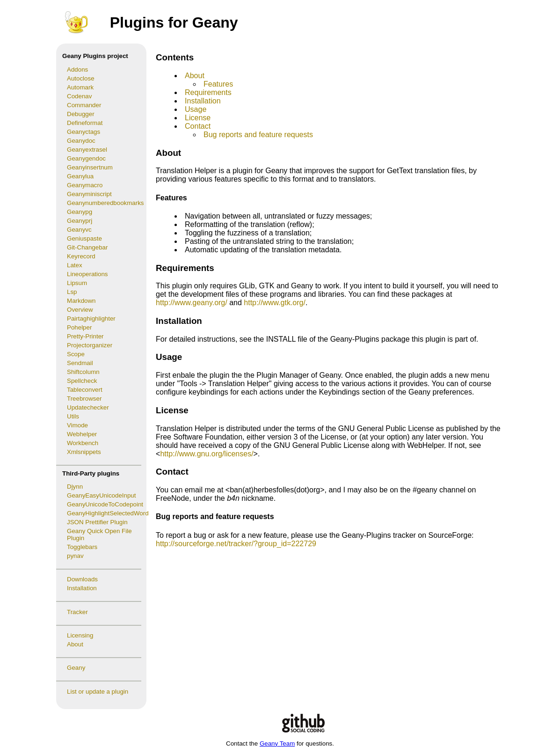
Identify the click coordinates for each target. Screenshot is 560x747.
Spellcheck (82, 381)
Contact (198, 126)
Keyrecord (81, 256)
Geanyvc (79, 230)
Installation (82, 588)
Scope (76, 354)
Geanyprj (80, 221)
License (198, 118)
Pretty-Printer (85, 336)
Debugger (81, 114)
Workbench (83, 443)
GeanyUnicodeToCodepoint (105, 504)
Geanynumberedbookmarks (105, 203)
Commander (84, 105)
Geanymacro (85, 185)
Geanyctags (84, 132)
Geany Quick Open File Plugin (99, 535)
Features (218, 84)
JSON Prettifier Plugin (97, 522)
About (75, 644)
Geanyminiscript (89, 194)
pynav (75, 556)
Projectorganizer (90, 345)
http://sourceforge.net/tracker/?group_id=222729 (236, 544)
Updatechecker (88, 407)
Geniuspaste (84, 238)
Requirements (208, 92)
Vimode (77, 425)
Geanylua (80, 176)
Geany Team (277, 743)
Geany (76, 668)
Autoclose (81, 78)
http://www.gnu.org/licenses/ (207, 454)
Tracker (77, 612)
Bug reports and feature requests (258, 135)
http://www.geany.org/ (192, 303)
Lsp (72, 292)
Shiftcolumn (83, 372)
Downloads (82, 579)
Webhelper (82, 434)
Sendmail (80, 363)
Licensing (80, 635)
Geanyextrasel (87, 150)
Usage (196, 109)
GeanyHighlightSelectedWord (107, 513)
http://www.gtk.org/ (275, 303)
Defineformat (85, 123)
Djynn (75, 487)
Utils (73, 416)
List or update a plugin (98, 692)
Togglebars (82, 547)
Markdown (81, 301)
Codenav (79, 96)
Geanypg (80, 212)
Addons (77, 70)
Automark (80, 87)
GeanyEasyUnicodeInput (101, 495)
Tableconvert (85, 390)
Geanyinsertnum (90, 167)
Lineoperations (87, 274)
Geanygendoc (86, 158)
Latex (75, 265)
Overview (80, 310)
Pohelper (79, 327)
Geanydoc (81, 141)
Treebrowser (84, 399)
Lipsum (77, 283)
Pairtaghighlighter (91, 319)
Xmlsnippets (84, 452)
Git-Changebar (87, 247)
